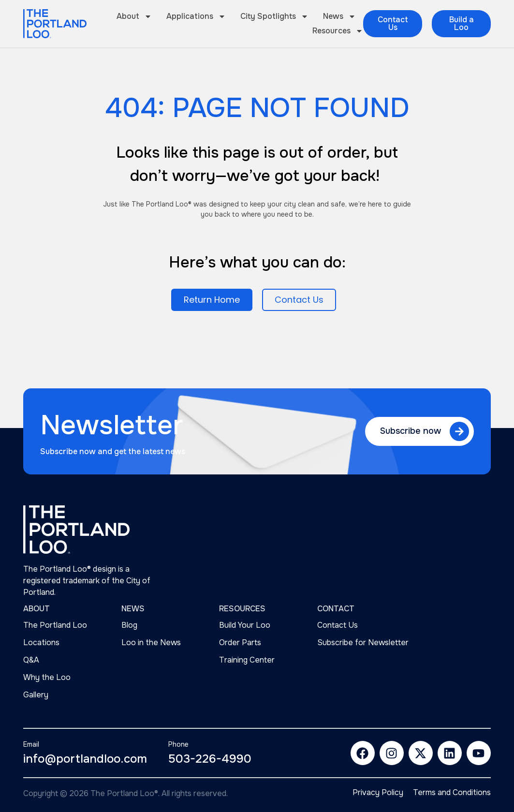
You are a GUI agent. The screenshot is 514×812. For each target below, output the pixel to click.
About (134, 16)
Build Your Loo (245, 625)
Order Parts (240, 642)
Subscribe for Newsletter (363, 642)
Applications (196, 16)
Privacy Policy (378, 793)
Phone (178, 744)
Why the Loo (47, 677)
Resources (338, 31)
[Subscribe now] (459, 431)
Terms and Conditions (452, 793)
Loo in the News (151, 642)
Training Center (247, 660)
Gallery (36, 695)
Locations (41, 642)
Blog (129, 625)
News (339, 16)
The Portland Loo (55, 625)
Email (31, 744)
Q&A (31, 660)
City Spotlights (274, 16)
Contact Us (338, 625)
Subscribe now (411, 431)
